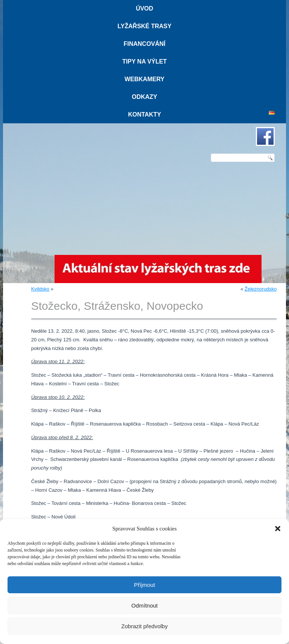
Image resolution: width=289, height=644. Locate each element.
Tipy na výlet (144, 61)
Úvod (144, 8)
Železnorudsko (261, 289)
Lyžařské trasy (144, 26)
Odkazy (144, 97)
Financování (144, 44)
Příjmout (144, 585)
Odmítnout (144, 605)
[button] (278, 529)
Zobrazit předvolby (144, 626)
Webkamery (144, 79)
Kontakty (144, 114)
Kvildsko (40, 289)
